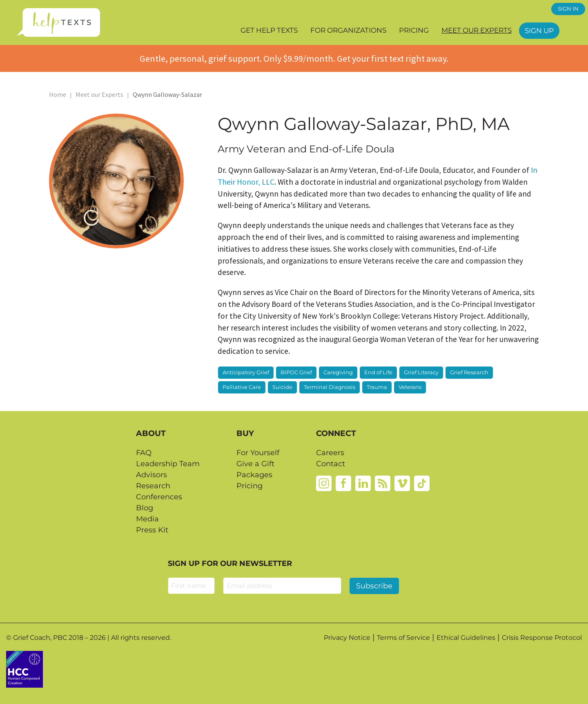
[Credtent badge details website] (24, 668)
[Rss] (383, 483)
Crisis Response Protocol (542, 638)
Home (58, 94)
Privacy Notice (347, 638)
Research (153, 486)
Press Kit (152, 530)
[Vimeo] (402, 483)
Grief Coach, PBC (40, 638)
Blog (145, 508)
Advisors (151, 475)
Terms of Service (403, 638)
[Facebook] (343, 483)
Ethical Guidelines (466, 638)
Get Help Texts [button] (269, 30)
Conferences (159, 497)
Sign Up (539, 31)
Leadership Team (168, 464)
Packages (254, 475)
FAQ (144, 453)
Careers (330, 453)
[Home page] (58, 22)
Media (147, 519)
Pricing (414, 30)
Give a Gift (255, 464)
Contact (331, 464)
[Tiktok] (422, 483)
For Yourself (258, 453)
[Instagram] (324, 483)
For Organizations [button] (348, 30)
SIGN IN (568, 9)
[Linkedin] (363, 483)
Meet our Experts (477, 30)
